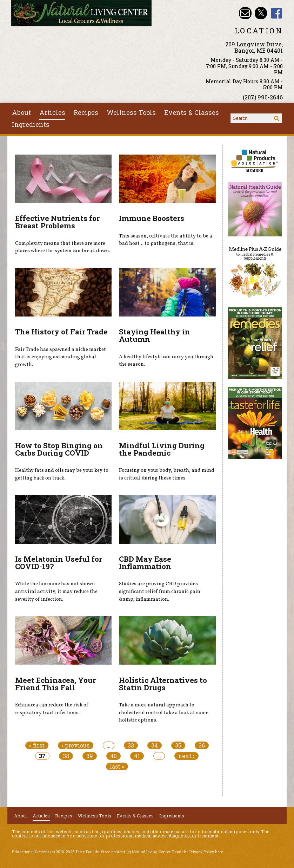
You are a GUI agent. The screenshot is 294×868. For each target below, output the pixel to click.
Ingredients (31, 124)
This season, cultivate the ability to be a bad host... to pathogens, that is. (166, 240)
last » (117, 766)
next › (186, 756)
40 (113, 756)
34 (155, 745)
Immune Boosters (152, 218)
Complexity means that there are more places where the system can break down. (63, 247)
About (21, 112)
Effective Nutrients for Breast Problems (57, 222)
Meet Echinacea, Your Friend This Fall (55, 684)
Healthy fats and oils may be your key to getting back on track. (62, 474)
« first (37, 745)
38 (66, 756)
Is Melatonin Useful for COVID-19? (59, 563)
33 (131, 745)
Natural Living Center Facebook (277, 13)
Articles (52, 112)
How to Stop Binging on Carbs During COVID (59, 449)
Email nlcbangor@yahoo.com (245, 13)
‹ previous (76, 745)
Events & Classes (192, 112)
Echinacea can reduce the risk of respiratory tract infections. (52, 709)
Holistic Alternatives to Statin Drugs (163, 684)
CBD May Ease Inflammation (145, 563)
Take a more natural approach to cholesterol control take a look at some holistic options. (164, 713)
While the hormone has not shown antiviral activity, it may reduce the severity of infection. (56, 591)
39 (90, 756)
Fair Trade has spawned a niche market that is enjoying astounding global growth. (61, 357)
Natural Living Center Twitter (261, 13)
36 (202, 745)
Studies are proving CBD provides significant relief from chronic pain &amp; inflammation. (160, 591)
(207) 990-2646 (263, 97)
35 (178, 745)
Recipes (86, 112)
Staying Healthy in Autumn (155, 335)
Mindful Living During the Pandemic (162, 449)
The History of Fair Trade (61, 332)
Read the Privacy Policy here (198, 852)
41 (137, 756)
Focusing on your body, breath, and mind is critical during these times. (167, 474)
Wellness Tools (131, 112)
